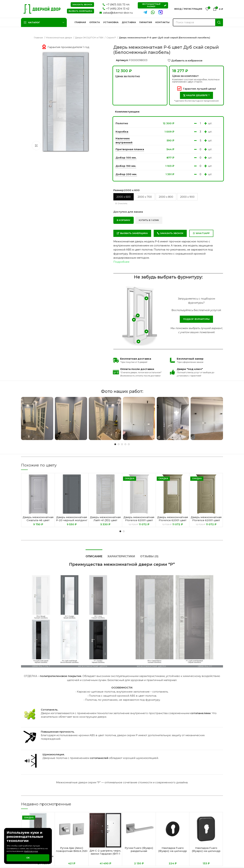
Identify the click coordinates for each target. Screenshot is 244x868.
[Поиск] (198, 22)
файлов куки (31, 851)
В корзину (124, 220)
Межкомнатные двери (59, 38)
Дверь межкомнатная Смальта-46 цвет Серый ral (38, 520)
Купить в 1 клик (149, 220)
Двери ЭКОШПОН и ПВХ (89, 38)
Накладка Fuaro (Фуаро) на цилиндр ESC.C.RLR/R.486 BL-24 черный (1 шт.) (173, 852)
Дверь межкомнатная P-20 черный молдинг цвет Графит (72, 520)
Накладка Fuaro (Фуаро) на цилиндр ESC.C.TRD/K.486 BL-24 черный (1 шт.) (206, 852)
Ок (28, 858)
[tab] (94, 555)
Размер (126, 190)
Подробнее (121, 262)
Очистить (122, 203)
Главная (39, 38)
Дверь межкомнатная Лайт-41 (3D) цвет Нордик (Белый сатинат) (105, 522)
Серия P (111, 38)
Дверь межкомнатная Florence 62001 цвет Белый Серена (139, 520)
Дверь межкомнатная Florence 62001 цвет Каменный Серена (173, 520)
